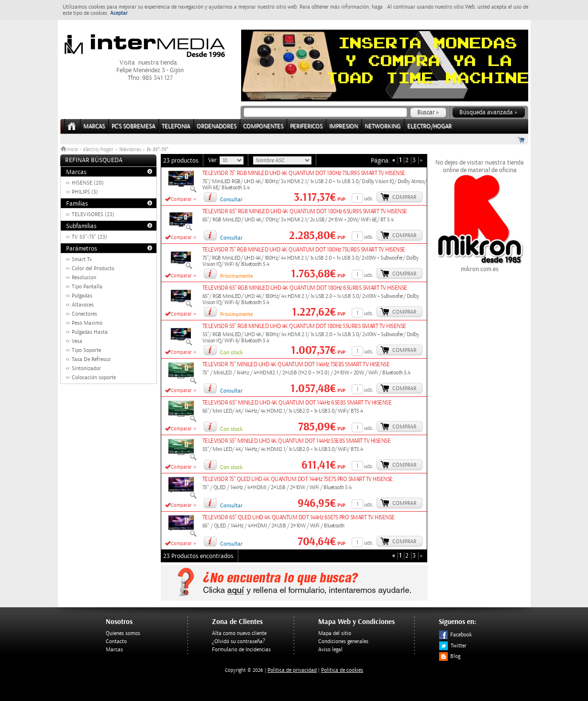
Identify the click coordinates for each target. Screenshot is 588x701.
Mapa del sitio (335, 633)
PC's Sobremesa (133, 126)
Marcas (94, 126)
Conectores (84, 314)
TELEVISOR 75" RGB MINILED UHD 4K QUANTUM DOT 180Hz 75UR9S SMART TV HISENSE (304, 173)
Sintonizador (86, 368)
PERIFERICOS (306, 126)
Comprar (404, 197)
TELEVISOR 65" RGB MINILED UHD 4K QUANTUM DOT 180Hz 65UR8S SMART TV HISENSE (305, 288)
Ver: (214, 160)
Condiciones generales (343, 641)
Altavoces (83, 305)
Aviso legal (330, 650)
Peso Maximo (87, 323)
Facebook (455, 635)
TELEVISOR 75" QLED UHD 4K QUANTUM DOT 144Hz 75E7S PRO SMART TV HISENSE (298, 479)
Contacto (116, 641)
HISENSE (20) (88, 183)
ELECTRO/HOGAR (429, 126)
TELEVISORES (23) (93, 214)
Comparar (181, 199)
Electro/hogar (98, 150)
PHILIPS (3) (85, 192)
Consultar (231, 200)
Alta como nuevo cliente (239, 633)
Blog (449, 656)
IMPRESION (344, 126)
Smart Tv (82, 259)
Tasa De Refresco (91, 359)
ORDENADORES (216, 126)
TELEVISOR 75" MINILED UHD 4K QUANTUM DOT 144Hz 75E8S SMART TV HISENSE (296, 365)
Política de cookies (342, 670)
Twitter (453, 646)
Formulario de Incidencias (241, 650)
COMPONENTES (263, 126)
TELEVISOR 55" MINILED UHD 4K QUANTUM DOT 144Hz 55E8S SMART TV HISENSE (297, 441)
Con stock (231, 353)
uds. (369, 199)
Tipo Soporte (86, 350)
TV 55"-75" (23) (89, 237)
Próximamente (236, 276)
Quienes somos (123, 633)
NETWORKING (383, 126)
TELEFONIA (176, 126)
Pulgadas (82, 296)
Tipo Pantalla (87, 287)
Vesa (77, 341)
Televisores (130, 150)
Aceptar (119, 13)
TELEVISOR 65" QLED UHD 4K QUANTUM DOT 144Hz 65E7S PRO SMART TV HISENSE (299, 518)
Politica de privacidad (292, 670)
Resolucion (84, 278)
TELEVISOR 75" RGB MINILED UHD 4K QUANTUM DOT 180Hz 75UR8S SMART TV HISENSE (304, 250)
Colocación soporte (94, 378)
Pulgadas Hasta (90, 332)
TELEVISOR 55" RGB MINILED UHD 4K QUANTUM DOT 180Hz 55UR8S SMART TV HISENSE (304, 326)
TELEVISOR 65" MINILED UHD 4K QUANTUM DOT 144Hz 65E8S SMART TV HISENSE (297, 403)
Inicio (70, 150)
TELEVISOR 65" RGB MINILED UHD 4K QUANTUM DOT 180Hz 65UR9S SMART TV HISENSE (305, 212)
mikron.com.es (480, 265)
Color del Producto (93, 268)
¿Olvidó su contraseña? (239, 641)
